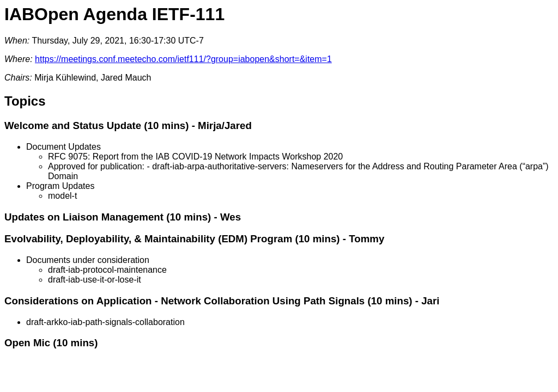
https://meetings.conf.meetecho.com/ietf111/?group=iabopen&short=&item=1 (183, 59)
